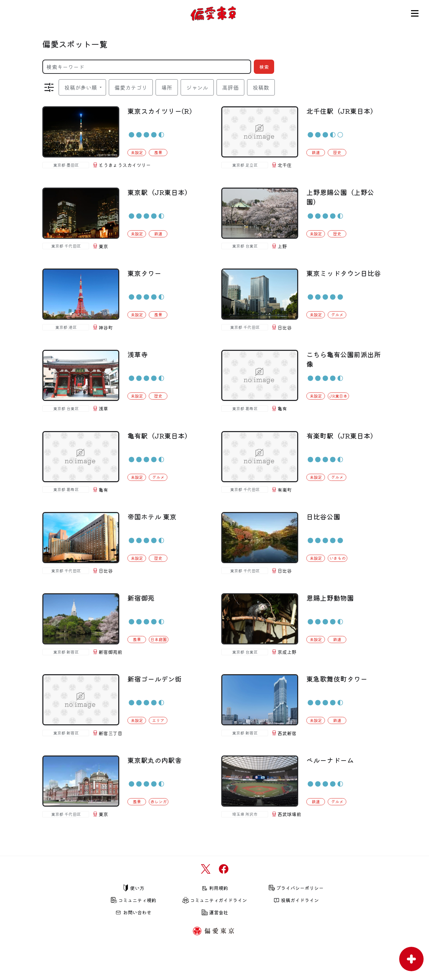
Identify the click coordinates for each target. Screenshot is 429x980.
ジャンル (197, 87)
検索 (264, 67)
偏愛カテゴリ (131, 87)
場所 (167, 87)
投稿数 (261, 87)
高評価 (230, 87)
